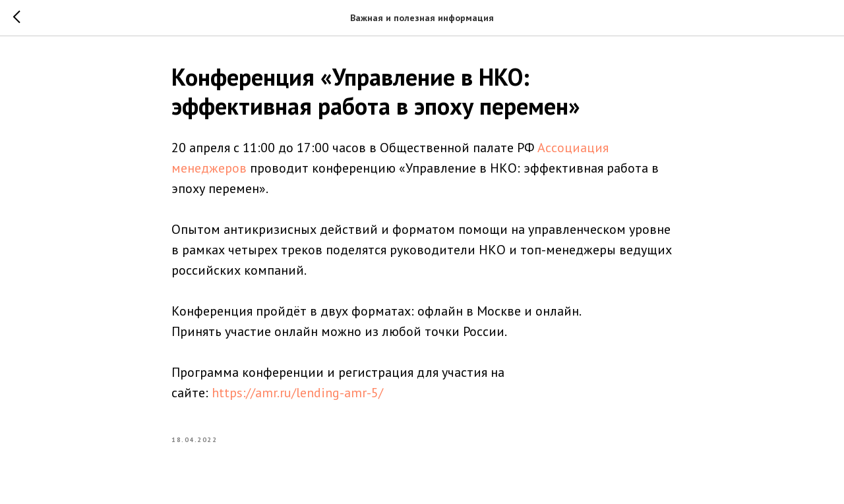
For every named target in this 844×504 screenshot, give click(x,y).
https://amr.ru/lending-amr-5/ (297, 393)
